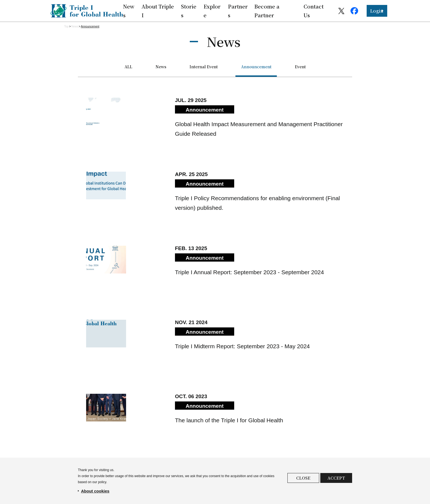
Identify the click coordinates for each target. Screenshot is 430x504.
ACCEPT (336, 478)
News (75, 26)
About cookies (95, 491)
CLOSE (303, 478)
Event (300, 67)
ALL (128, 67)
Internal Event (204, 67)
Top (66, 26)
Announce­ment (90, 26)
